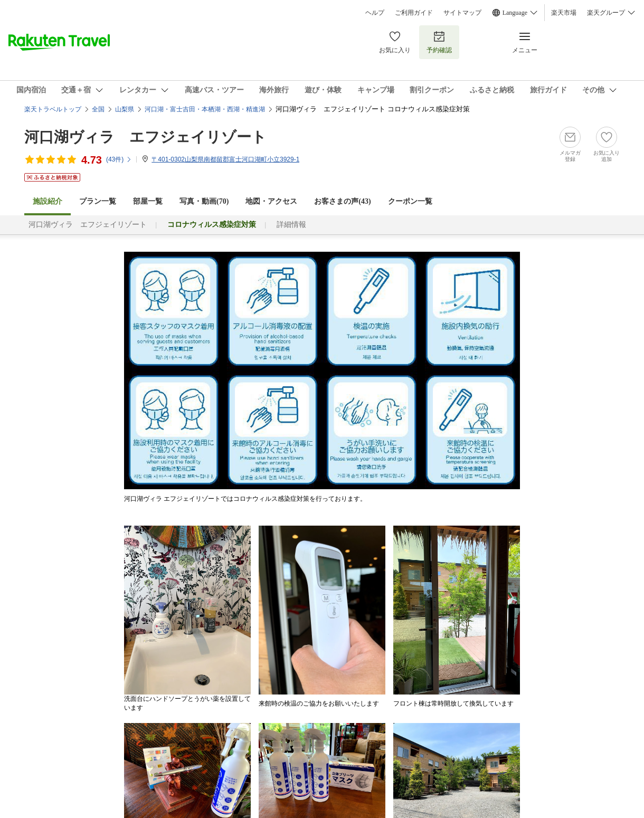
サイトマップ (462, 13)
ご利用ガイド (414, 13)
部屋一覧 (148, 201)
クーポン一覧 (410, 201)
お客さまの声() (342, 201)
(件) (119, 159)
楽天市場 (564, 13)
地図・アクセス (271, 201)
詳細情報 (291, 225)
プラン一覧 (98, 201)
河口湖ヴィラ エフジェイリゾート (145, 137)
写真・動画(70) (204, 201)
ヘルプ (375, 13)
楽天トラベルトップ (53, 109)
